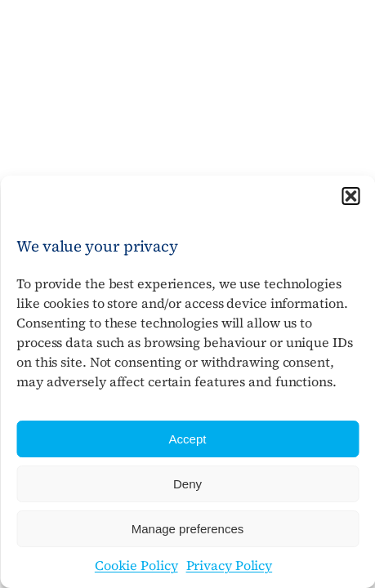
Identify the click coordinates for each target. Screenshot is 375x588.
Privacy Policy (230, 565)
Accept (188, 439)
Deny (187, 484)
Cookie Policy (136, 565)
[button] (350, 196)
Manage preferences (188, 529)
